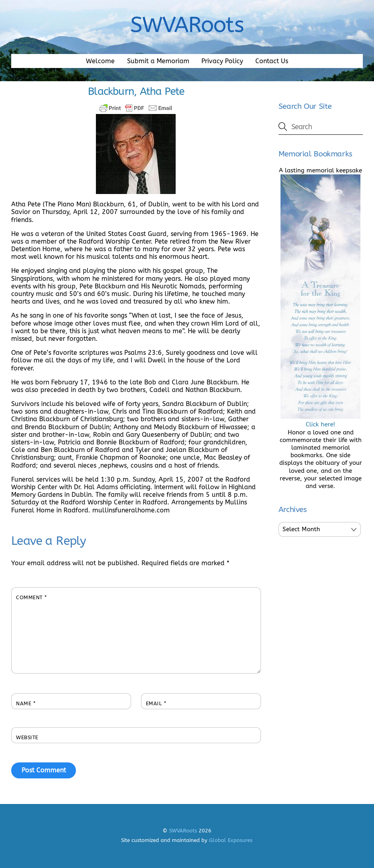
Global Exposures (231, 840)
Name (26, 703)
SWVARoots (183, 831)
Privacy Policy (222, 61)
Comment (32, 597)
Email (156, 703)
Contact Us (272, 61)
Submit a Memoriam (158, 61)
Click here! (320, 421)
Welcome (100, 61)
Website (27, 737)
